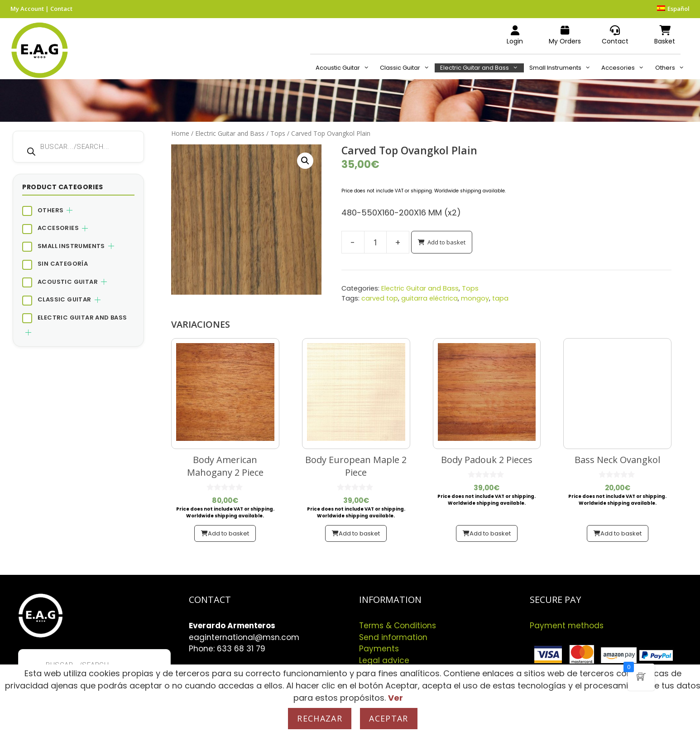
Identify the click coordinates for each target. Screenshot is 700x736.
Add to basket (446, 242)
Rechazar (320, 718)
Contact (61, 9)
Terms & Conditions (398, 626)
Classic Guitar (407, 68)
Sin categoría (63, 264)
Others (672, 68)
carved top (380, 298)
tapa (500, 298)
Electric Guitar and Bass (482, 68)
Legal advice (384, 660)
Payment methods (567, 626)
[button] (305, 161)
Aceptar (388, 718)
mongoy (475, 298)
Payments (379, 649)
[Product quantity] (375, 242)
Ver (396, 698)
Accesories (625, 68)
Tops (278, 133)
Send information (393, 637)
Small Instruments (563, 68)
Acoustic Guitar (345, 68)
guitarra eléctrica (429, 298)
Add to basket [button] (228, 533)
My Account (27, 9)
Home (180, 133)
